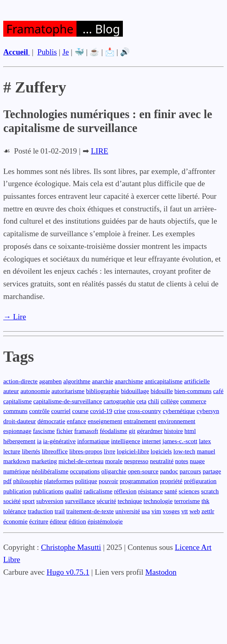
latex (205, 441)
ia (39, 441)
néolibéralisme (50, 471)
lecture (12, 451)
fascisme (44, 431)
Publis (47, 52)
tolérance (15, 511)
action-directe (20, 381)
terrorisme (187, 501)
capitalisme (17, 401)
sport (29, 501)
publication (17, 491)
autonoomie (35, 391)
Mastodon (161, 572)
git (132, 431)
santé (171, 491)
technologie (158, 501)
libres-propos (86, 451)
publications (48, 491)
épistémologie (105, 521)
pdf (7, 481)
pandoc (169, 471)
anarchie (103, 381)
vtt (185, 511)
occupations (85, 471)
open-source (143, 471)
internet (152, 441)
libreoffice (55, 451)
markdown (17, 461)
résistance (150, 491)
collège (170, 401)
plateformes (59, 481)
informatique (93, 441)
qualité (74, 491)
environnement (177, 421)
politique (86, 481)
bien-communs (193, 391)
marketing (44, 461)
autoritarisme (68, 391)
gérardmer (150, 431)
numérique (17, 471)
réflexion (125, 491)
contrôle (39, 411)
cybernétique (179, 411)
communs (15, 411)
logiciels (161, 451)
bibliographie (103, 391)
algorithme (77, 381)
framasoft (86, 431)
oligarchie (114, 471)
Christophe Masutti (71, 547)
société (12, 501)
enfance (76, 421)
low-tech (184, 451)
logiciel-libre (133, 451)
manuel (206, 451)
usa (146, 511)
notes (181, 461)
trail (60, 511)
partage (212, 471)
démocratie (51, 421)
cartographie (119, 401)
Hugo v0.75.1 (68, 572)
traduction (40, 511)
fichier (65, 431)
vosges (171, 511)
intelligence (126, 441)
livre (109, 451)
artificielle (197, 381)
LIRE (99, 151)
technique (130, 501)
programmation (139, 481)
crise (120, 411)
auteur (11, 391)
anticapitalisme (164, 381)
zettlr (208, 511)
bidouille (162, 391)
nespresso (136, 461)
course (80, 411)
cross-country (144, 411)
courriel (61, 411)
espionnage (17, 431)
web (195, 511)
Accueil (17, 52)
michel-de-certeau (81, 461)
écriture (39, 521)
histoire (173, 431)
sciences (189, 491)
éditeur (58, 521)
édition (77, 521)
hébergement (19, 441)
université (128, 511)
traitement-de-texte (90, 511)
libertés (31, 451)
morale (114, 461)
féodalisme (113, 431)
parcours (190, 471)
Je (65, 52)
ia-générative (59, 441)
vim (156, 511)
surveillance (80, 501)
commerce (193, 401)
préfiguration (200, 481)
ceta (141, 401)
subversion (50, 501)
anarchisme (129, 381)
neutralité (162, 461)
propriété (171, 481)
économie (15, 521)
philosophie (28, 481)
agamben (50, 381)
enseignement (105, 421)
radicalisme (98, 491)
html (190, 431)
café (218, 391)
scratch (210, 491)
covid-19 (101, 411)
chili (154, 401)
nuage (198, 461)
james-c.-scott (180, 441)
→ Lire (15, 317)
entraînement (140, 421)
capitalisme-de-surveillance (68, 401)
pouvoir (109, 481)
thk (205, 501)
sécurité (107, 501)
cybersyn (208, 411)
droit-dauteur (20, 421)
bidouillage (135, 391)
